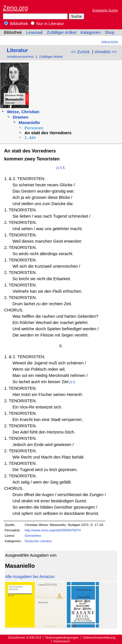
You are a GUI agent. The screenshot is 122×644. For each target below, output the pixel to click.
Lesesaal (34, 32)
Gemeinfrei (33, 535)
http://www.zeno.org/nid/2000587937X (53, 530)
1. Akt (30, 138)
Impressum (62, 641)
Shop (109, 32)
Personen (34, 128)
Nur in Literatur (47, 24)
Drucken (110, 42)
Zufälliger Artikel (61, 32)
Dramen (21, 117)
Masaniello (29, 123)
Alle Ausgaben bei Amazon (30, 577)
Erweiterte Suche (105, 10)
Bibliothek (16, 24)
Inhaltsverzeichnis (20, 56)
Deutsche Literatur (38, 541)
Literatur (17, 50)
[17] (59, 168)
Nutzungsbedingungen (62, 637)
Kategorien (91, 32)
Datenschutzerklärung (99, 637)
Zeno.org (15, 8)
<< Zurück (80, 52)
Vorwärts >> (106, 52)
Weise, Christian (23, 112)
